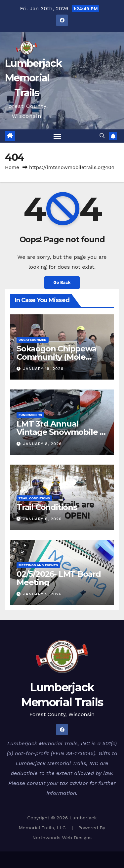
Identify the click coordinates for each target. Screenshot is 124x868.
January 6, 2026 (42, 519)
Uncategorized (33, 340)
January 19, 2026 (43, 369)
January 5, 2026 (42, 594)
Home (12, 167)
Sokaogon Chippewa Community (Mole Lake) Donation (57, 357)
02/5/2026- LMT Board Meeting (59, 578)
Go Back (62, 282)
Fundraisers (30, 415)
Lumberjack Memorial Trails (33, 78)
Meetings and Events (38, 565)
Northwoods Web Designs (62, 838)
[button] (102, 136)
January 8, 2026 (42, 444)
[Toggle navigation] (57, 136)
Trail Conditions (34, 498)
